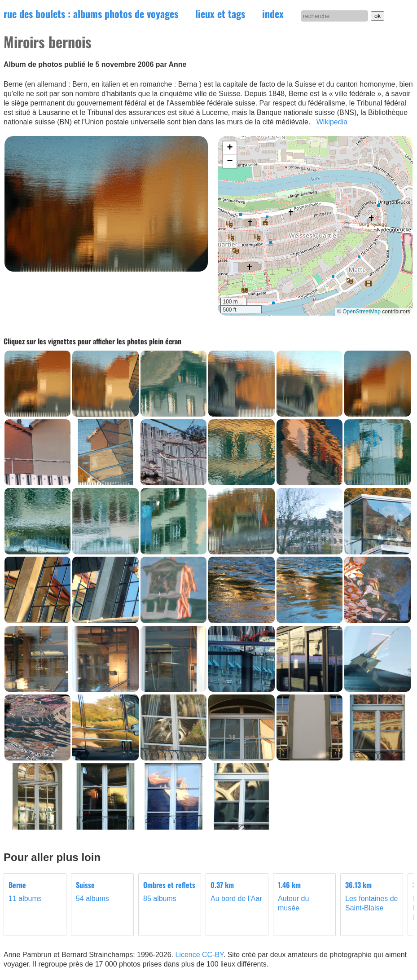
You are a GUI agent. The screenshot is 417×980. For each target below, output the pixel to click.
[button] (230, 148)
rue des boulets (91, 13)
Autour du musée (304, 896)
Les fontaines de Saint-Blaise (372, 896)
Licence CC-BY (199, 955)
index (273, 13)
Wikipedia (332, 122)
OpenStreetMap (362, 312)
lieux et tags (220, 13)
